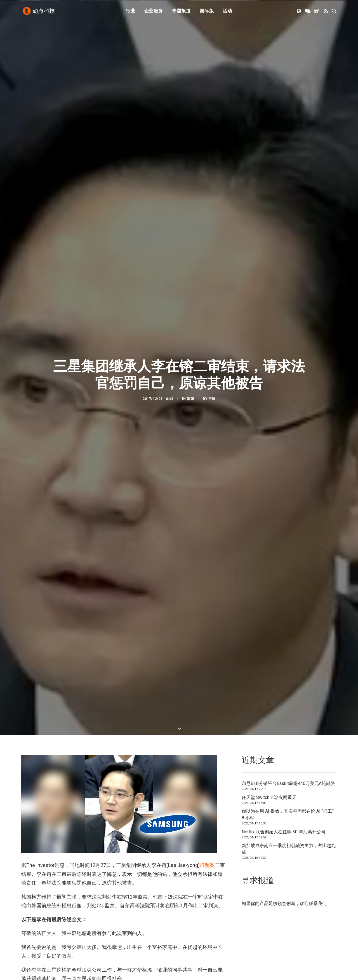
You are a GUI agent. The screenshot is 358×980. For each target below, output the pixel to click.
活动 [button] (227, 12)
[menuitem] (131, 12)
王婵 (212, 391)
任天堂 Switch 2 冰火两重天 (269, 781)
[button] (299, 12)
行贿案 (207, 849)
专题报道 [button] (181, 12)
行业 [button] (131, 12)
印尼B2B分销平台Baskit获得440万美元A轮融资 (288, 767)
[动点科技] (39, 12)
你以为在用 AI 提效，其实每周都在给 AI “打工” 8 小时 (288, 799)
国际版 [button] (207, 12)
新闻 (190, 391)
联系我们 (318, 887)
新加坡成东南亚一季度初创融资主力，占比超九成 (289, 833)
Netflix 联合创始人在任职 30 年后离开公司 (284, 816)
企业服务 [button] (154, 12)
